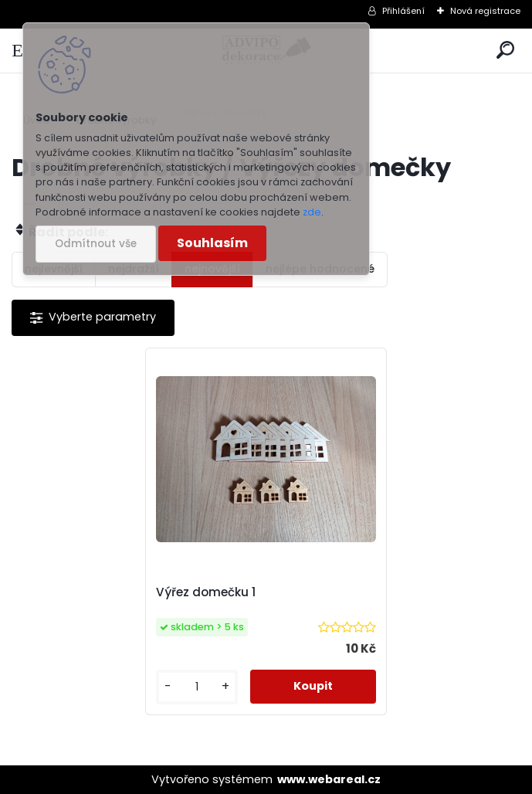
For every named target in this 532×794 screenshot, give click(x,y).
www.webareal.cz (329, 779)
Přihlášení (403, 11)
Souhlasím (212, 243)
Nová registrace (485, 11)
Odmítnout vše (96, 244)
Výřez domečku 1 (206, 592)
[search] (505, 51)
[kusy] (197, 687)
